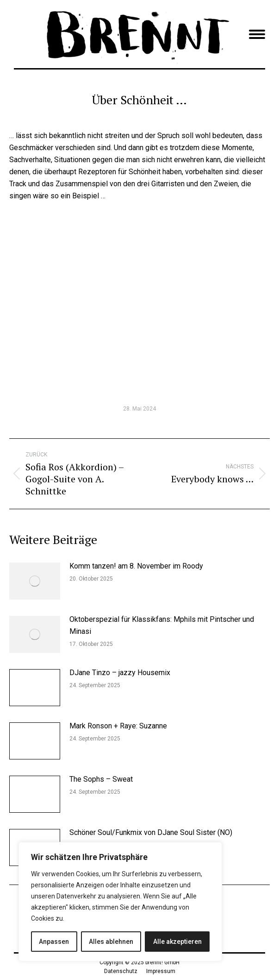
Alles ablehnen (111, 942)
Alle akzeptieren (177, 942)
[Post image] (35, 581)
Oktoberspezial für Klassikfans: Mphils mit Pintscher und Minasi (162, 625)
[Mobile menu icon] (257, 34)
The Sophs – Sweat (101, 779)
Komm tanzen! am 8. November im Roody (136, 566)
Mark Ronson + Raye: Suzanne (118, 726)
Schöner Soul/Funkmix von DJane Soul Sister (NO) (151, 832)
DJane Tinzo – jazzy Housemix (120, 673)
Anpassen (54, 942)
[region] (120, 902)
